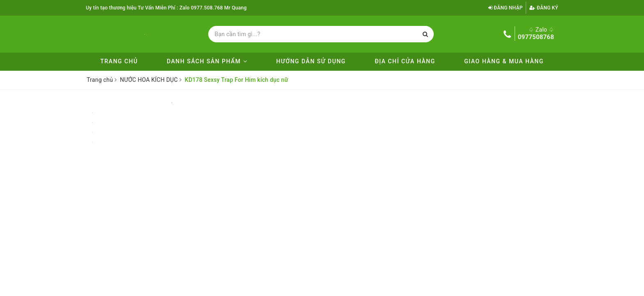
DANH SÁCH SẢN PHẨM (207, 61)
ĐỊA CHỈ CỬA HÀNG (405, 61)
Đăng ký (544, 8)
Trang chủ (119, 61)
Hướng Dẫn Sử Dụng (311, 61)
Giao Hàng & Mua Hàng (504, 61)
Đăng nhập (506, 8)
